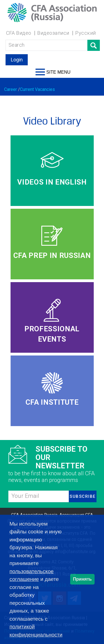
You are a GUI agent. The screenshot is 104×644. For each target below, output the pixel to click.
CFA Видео (19, 33)
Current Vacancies (37, 89)
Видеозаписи (53, 33)
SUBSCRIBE (83, 496)
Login (17, 60)
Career (11, 89)
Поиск (94, 45)
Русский (85, 33)
